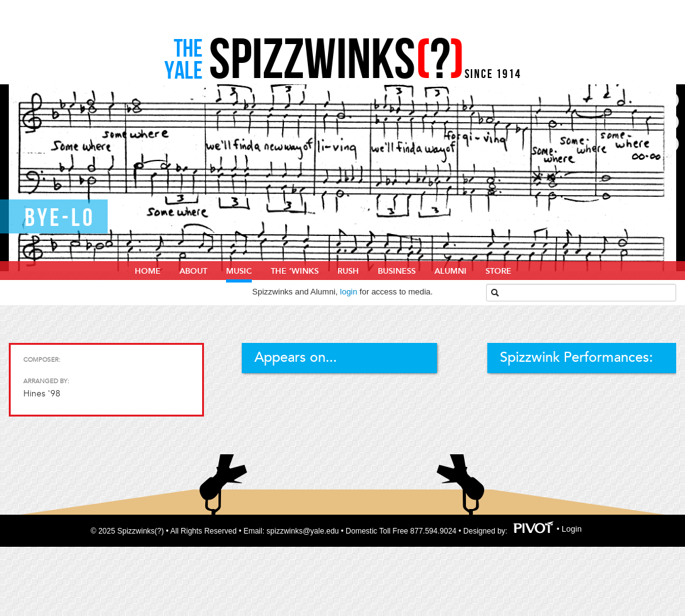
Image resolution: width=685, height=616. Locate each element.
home (148, 271)
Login (572, 529)
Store (498, 271)
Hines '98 (42, 394)
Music (239, 271)
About (193, 271)
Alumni (450, 271)
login (348, 292)
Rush (348, 271)
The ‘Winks (295, 271)
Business (397, 271)
